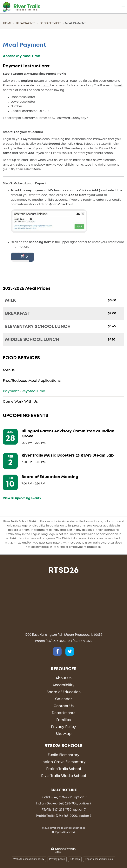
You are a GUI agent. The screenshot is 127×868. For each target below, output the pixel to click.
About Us (63, 678)
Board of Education (64, 692)
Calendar (64, 699)
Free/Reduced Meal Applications (32, 381)
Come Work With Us (20, 402)
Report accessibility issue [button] (99, 859)
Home (7, 23)
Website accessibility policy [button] (29, 859)
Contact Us (64, 706)
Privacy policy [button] (57, 859)
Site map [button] (75, 859)
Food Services (51, 23)
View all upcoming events (22, 498)
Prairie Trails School (64, 769)
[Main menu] (123, 7)
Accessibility (63, 685)
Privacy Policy (63, 727)
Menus (9, 370)
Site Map (64, 734)
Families (63, 720)
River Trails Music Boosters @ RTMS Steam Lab (68, 456)
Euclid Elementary (64, 755)
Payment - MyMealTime (24, 391)
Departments (26, 23)
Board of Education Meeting (50, 477)
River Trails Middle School (64, 776)
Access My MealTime (21, 56)
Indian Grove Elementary (64, 762)
